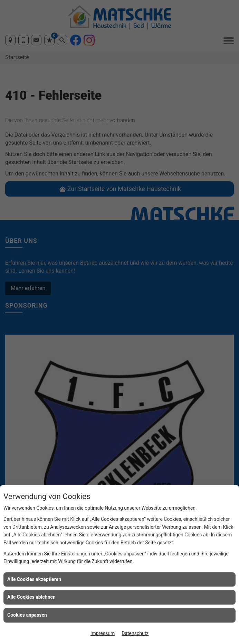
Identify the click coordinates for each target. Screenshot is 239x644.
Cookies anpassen (27, 615)
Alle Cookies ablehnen (31, 597)
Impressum (103, 633)
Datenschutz (135, 633)
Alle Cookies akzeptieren (34, 579)
